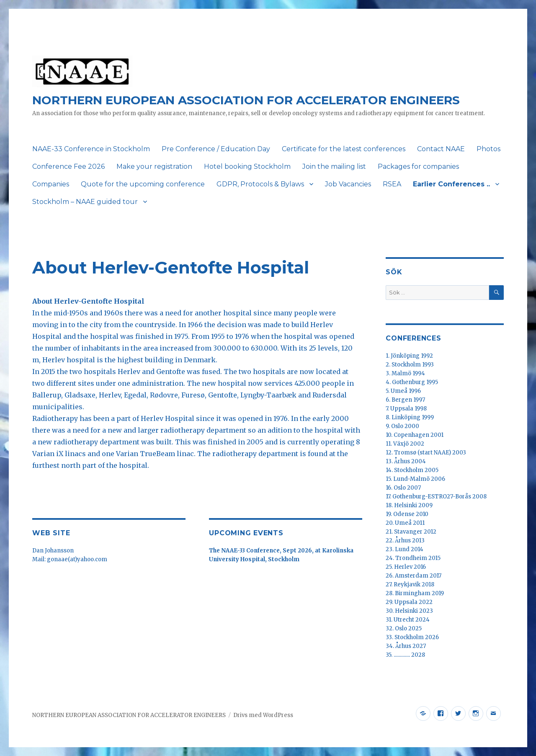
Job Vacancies (348, 184)
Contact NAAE (441, 149)
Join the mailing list (334, 166)
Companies (51, 184)
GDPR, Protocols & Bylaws (260, 184)
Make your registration (154, 166)
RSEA (392, 184)
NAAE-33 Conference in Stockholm (91, 149)
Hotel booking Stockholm (247, 166)
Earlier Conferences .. (451, 184)
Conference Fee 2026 (68, 166)
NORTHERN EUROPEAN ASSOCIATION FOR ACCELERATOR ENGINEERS (246, 100)
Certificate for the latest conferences (344, 149)
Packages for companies (418, 166)
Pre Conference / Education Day (216, 149)
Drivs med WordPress (263, 715)
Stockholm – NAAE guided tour (85, 202)
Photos (488, 149)
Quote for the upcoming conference (143, 184)
